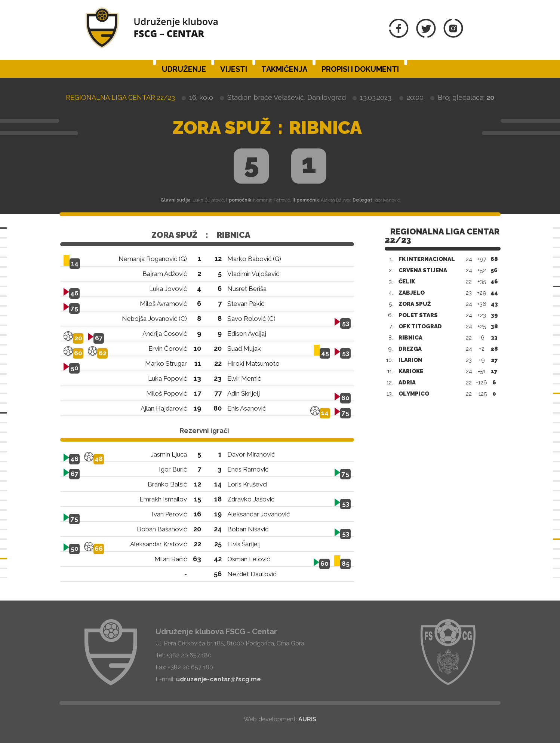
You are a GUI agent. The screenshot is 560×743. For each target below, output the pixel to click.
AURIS (307, 719)
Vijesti (234, 69)
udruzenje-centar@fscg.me (219, 679)
